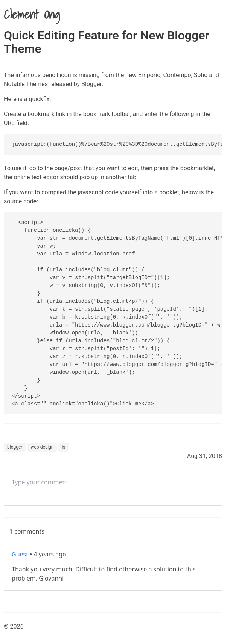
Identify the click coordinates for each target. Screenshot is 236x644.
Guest (20, 554)
